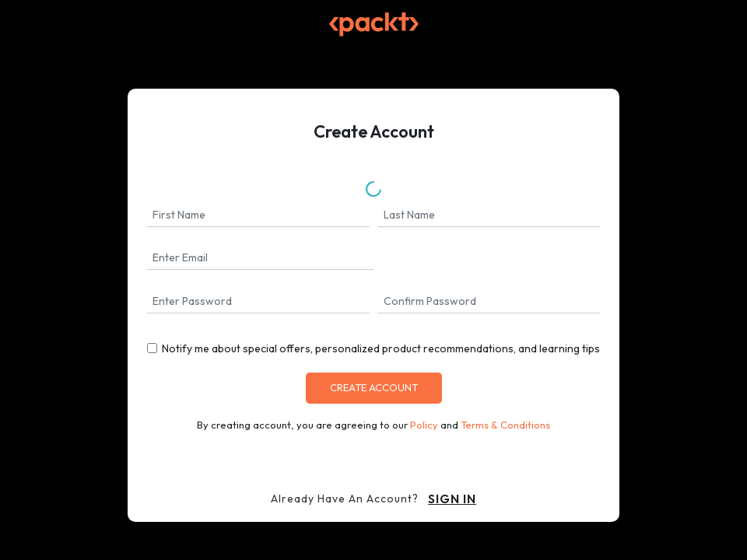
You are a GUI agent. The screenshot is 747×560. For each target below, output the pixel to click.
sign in (452, 499)
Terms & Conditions (505, 425)
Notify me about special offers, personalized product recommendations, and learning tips (381, 348)
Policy (424, 425)
